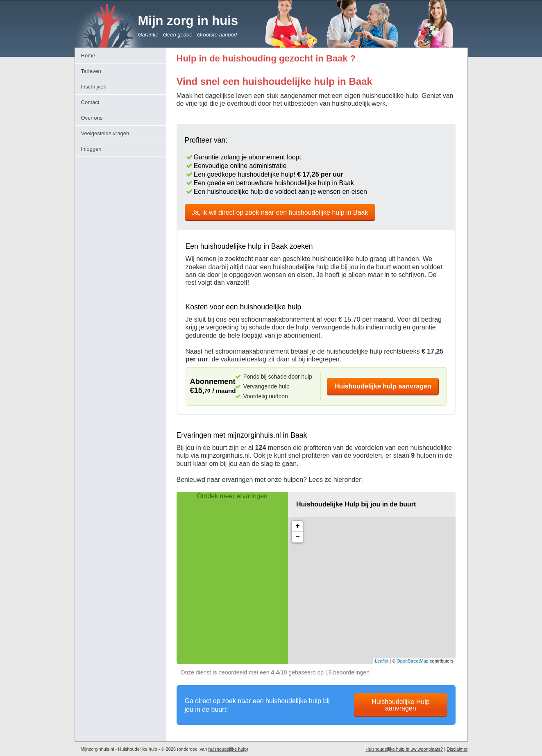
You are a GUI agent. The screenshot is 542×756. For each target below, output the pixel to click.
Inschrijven (94, 87)
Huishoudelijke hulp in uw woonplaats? (404, 749)
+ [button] (298, 526)
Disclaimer (457, 749)
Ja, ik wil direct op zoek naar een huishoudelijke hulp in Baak (280, 212)
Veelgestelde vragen (105, 133)
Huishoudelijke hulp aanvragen (383, 386)
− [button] (298, 537)
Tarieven (91, 71)
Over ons (92, 118)
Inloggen (91, 149)
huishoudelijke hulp (228, 749)
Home (88, 56)
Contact (90, 102)
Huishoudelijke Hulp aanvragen (400, 705)
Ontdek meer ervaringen (232, 496)
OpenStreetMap (413, 661)
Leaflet (382, 661)
